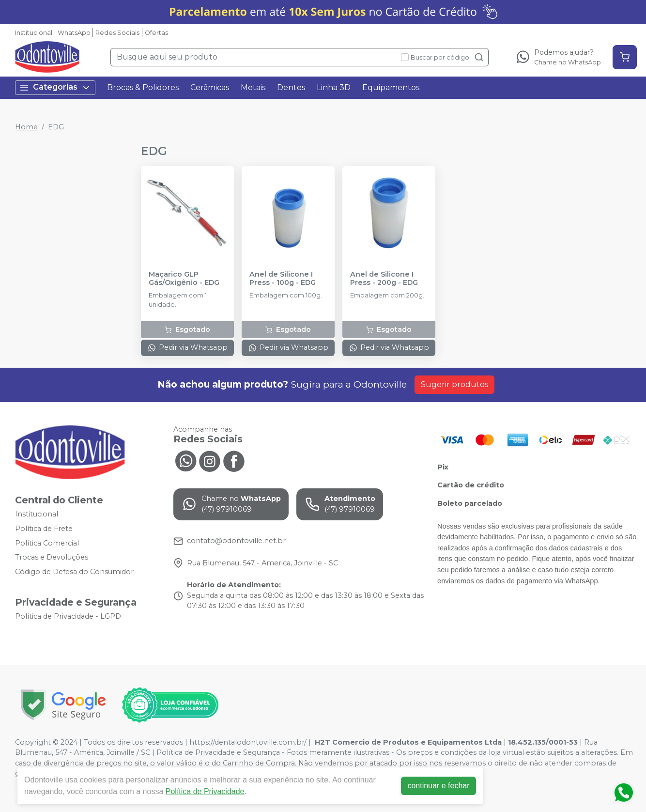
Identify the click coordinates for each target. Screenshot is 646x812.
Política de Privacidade (205, 791)
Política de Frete (44, 529)
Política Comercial (47, 543)
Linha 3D (334, 87)
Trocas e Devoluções (52, 557)
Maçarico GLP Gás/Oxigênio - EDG (184, 279)
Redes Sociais (117, 33)
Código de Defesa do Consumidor (74, 572)
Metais (253, 87)
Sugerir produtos (454, 384)
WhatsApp (74, 33)
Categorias (55, 87)
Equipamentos (391, 87)
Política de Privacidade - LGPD (68, 617)
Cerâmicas (210, 87)
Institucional (34, 33)
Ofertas (156, 33)
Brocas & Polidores (143, 87)
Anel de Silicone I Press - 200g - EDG (384, 279)
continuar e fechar (438, 786)
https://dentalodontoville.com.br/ (248, 742)
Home (26, 127)
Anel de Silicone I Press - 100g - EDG (283, 279)
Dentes (291, 87)
